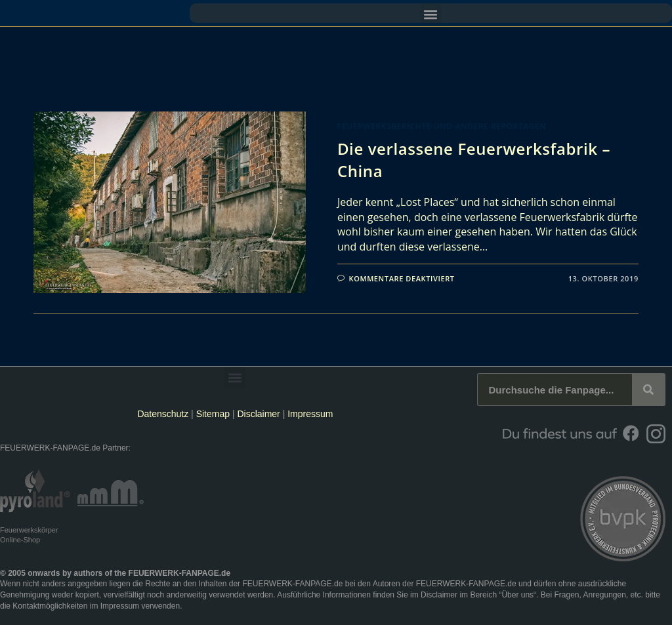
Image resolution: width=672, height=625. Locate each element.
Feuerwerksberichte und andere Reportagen (442, 126)
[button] (431, 14)
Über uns (517, 595)
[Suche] (648, 390)
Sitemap (214, 414)
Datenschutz (163, 414)
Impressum (310, 414)
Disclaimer (258, 414)
